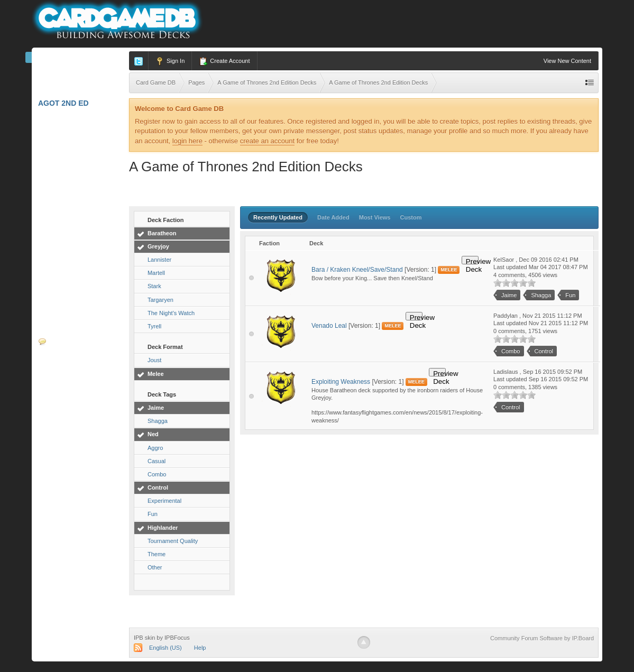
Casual (157, 461)
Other (155, 567)
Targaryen (160, 300)
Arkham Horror (75, 124)
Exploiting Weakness (341, 382)
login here (187, 141)
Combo (157, 474)
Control (158, 487)
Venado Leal (329, 326)
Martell (156, 273)
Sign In (170, 61)
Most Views (375, 217)
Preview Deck (472, 261)
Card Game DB (73, 59)
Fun (153, 514)
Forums (60, 341)
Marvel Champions (81, 81)
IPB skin (144, 638)
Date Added (333, 217)
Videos (52, 428)
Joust (154, 360)
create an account (267, 141)
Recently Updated (278, 217)
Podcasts (59, 406)
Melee (156, 374)
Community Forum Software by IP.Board (542, 638)
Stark (154, 286)
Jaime (156, 408)
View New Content (567, 61)
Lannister (159, 260)
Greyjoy (158, 246)
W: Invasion (65, 319)
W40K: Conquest (75, 298)
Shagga (158, 421)
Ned (153, 434)
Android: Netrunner (81, 236)
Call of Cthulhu (76, 254)
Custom (411, 217)
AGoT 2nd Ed (67, 103)
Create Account (224, 61)
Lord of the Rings (79, 168)
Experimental (164, 501)
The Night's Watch (171, 313)
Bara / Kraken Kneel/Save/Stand (357, 270)
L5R (48, 146)
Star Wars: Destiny (82, 189)
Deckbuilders (71, 471)
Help (200, 648)
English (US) (166, 648)
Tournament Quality (173, 541)
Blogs (57, 385)
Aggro (155, 448)
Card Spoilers (72, 449)
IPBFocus (177, 638)
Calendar (65, 363)
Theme (157, 554)
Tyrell (154, 326)
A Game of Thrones (81, 211)
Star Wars (63, 276)
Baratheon (162, 233)
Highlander (163, 528)
